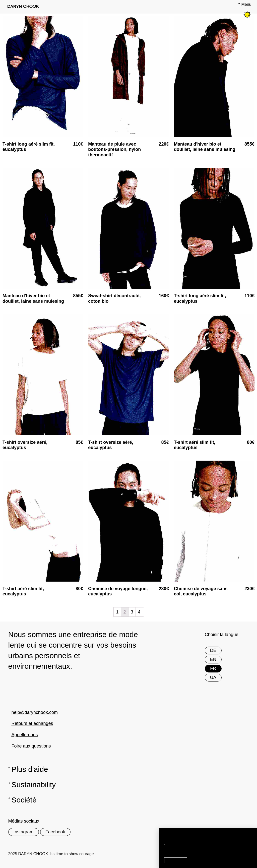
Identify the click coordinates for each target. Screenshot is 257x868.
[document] (128, 434)
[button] (176, 860)
